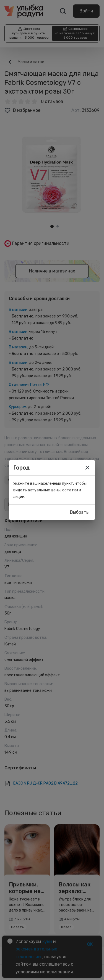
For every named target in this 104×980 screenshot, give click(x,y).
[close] (87, 468)
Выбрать (79, 512)
